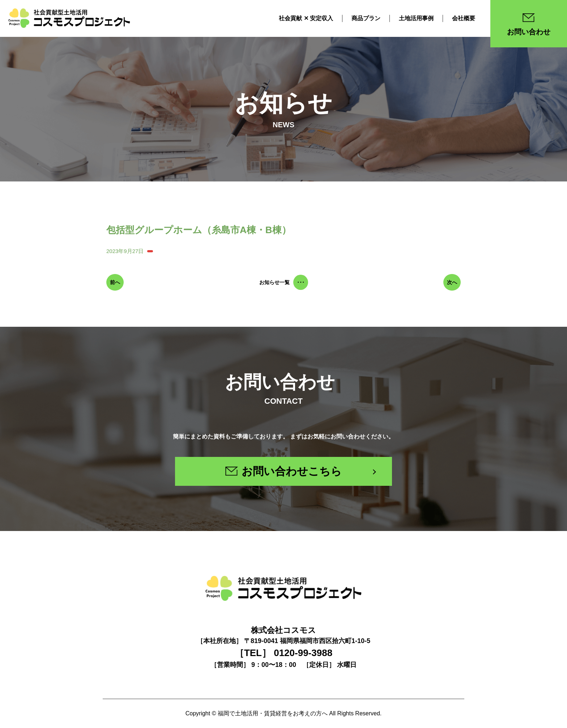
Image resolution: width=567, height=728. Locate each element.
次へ (452, 282)
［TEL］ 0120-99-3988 (283, 653)
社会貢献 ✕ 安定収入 (306, 18)
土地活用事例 (416, 18)
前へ (115, 282)
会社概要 (464, 18)
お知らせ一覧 (284, 282)
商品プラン (366, 18)
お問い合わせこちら (283, 471)
